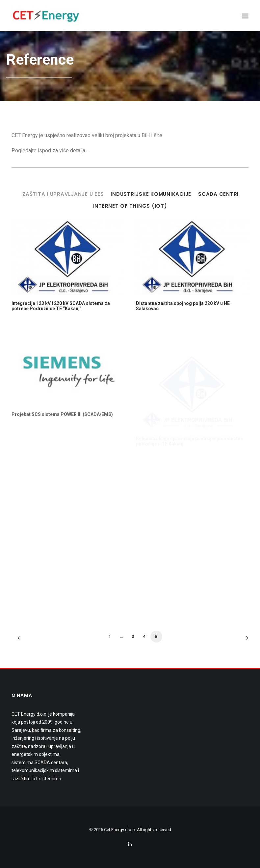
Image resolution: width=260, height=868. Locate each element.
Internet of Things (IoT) (130, 206)
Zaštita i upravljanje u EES (63, 194)
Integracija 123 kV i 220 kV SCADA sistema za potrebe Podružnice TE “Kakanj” (61, 306)
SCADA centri (218, 194)
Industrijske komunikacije (151, 194)
